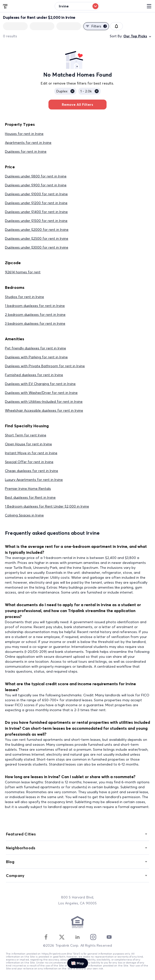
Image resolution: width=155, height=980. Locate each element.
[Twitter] (62, 937)
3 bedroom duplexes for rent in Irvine (35, 323)
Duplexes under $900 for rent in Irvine (36, 185)
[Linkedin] (77, 937)
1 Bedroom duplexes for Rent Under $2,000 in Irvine (47, 506)
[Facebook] (46, 937)
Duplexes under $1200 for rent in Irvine (36, 203)
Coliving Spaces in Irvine (24, 515)
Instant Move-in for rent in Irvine (31, 453)
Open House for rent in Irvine (28, 444)
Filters (96, 26)
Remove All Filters (77, 105)
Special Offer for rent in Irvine (29, 462)
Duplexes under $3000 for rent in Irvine (37, 247)
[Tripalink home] (5, 6)
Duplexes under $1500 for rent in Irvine (36, 221)
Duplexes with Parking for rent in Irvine (36, 357)
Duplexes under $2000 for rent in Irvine (37, 230)
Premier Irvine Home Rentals (28, 489)
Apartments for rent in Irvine (28, 143)
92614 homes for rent (23, 272)
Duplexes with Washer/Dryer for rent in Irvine (41, 393)
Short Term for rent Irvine (26, 435)
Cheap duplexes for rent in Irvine (32, 471)
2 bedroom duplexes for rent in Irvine (35, 315)
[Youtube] (109, 937)
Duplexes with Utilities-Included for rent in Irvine (44, 402)
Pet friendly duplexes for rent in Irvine (35, 348)
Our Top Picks (138, 36)
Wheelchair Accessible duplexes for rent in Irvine (44, 410)
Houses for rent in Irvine (24, 134)
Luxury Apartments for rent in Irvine (34, 480)
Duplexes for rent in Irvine (26, 151)
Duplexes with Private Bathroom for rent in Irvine (45, 366)
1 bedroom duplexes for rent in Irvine (35, 306)
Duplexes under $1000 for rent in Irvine (36, 194)
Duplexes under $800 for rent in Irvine (36, 176)
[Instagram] (93, 937)
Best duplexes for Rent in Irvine (30, 497)
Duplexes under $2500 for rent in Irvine (37, 238)
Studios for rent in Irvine (24, 297)
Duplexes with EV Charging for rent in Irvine (40, 384)
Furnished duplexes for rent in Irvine (34, 375)
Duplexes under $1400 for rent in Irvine (36, 212)
